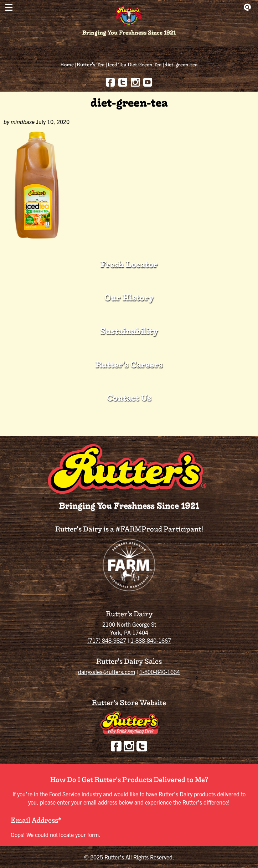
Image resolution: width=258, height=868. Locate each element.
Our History (129, 297)
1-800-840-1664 (160, 672)
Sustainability (129, 331)
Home (67, 65)
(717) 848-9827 (107, 640)
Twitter (123, 82)
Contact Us (129, 398)
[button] (9, 7)
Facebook (110, 82)
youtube (148, 82)
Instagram (135, 82)
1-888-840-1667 (151, 640)
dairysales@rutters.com (107, 672)
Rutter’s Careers (129, 364)
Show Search (247, 7)
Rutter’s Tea (91, 65)
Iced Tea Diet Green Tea (135, 65)
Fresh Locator (129, 264)
